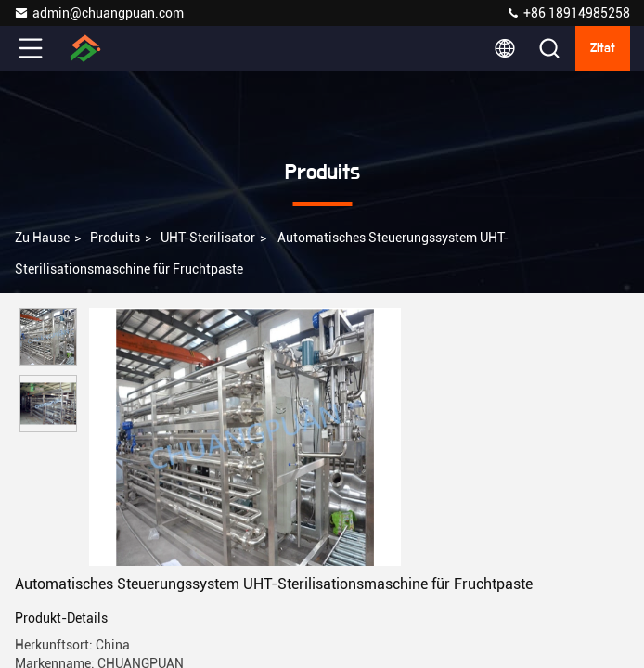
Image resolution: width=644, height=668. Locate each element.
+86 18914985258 (568, 13)
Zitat (603, 48)
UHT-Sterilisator (208, 238)
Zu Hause (42, 238)
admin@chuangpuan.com (99, 13)
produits (115, 238)
